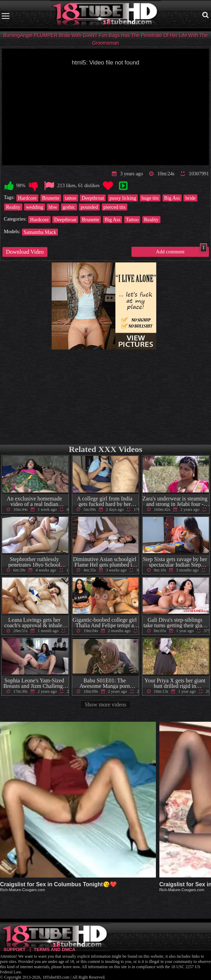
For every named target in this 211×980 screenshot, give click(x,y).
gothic (69, 207)
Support (14, 950)
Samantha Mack (40, 232)
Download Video (25, 252)
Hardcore (28, 198)
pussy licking (123, 198)
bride (190, 198)
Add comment (182, 251)
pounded (89, 207)
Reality (13, 207)
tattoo (71, 198)
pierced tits (115, 207)
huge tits (150, 198)
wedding (35, 207)
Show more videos (105, 705)
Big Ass (172, 198)
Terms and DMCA (55, 950)
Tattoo (132, 220)
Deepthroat (93, 198)
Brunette (51, 198)
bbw (53, 207)
